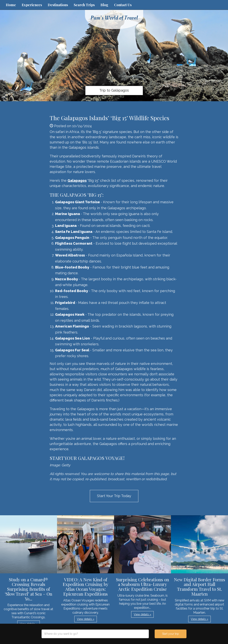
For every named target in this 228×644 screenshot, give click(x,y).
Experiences (32, 5)
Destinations (58, 5)
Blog (104, 5)
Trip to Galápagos (114, 90)
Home (11, 5)
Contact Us (123, 5)
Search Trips (84, 5)
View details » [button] (86, 619)
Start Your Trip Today (114, 496)
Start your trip (170, 634)
